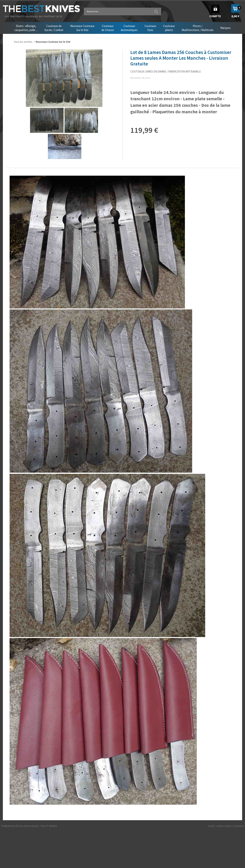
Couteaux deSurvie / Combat (54, 28)
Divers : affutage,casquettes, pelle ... (26, 28)
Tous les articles (23, 42)
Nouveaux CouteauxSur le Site (82, 28)
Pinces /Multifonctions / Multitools (198, 28)
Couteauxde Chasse (108, 28)
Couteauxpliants (169, 28)
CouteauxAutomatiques (129, 28)
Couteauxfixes (150, 28)
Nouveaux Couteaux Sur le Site (53, 42)
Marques (225, 28)
